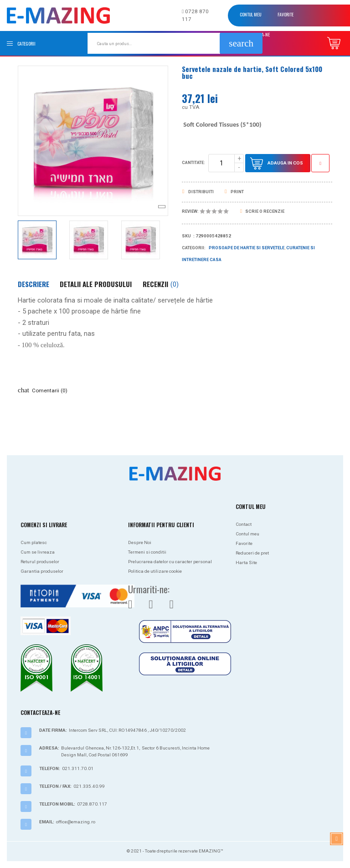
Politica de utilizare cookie (155, 571)
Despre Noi (140, 542)
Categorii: (194, 248)
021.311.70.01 (78, 768)
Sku (186, 236)
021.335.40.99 (89, 786)
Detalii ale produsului (96, 284)
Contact (244, 524)
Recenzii (161, 284)
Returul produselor (40, 562)
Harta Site (246, 562)
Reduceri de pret (252, 553)
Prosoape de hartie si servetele (247, 248)
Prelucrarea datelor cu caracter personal (170, 562)
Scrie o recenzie (262, 211)
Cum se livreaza (38, 552)
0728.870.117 (92, 804)
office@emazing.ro (76, 822)
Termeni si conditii (147, 552)
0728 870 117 (195, 15)
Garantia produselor (42, 571)
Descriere (33, 284)
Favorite (286, 14)
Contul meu (250, 14)
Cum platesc (34, 542)
